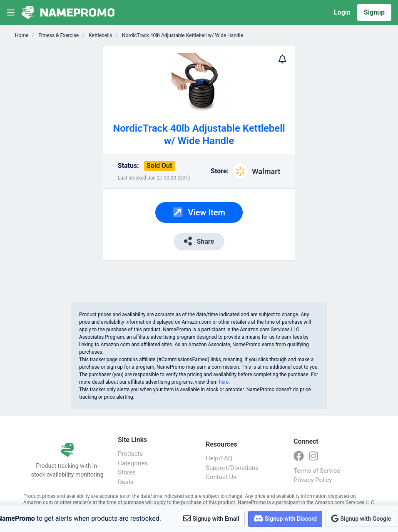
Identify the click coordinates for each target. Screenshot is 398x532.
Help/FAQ (219, 458)
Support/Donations (232, 468)
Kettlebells (100, 35)
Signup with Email (211, 518)
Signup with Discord (285, 518)
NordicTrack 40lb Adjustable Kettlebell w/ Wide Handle (182, 35)
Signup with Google (361, 518)
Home (22, 35)
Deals (126, 482)
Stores (127, 472)
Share (199, 241)
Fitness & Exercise (58, 35)
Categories (133, 463)
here (224, 382)
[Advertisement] (64, 171)
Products (130, 454)
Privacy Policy (313, 480)
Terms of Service (317, 471)
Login (342, 12)
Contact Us (221, 477)
